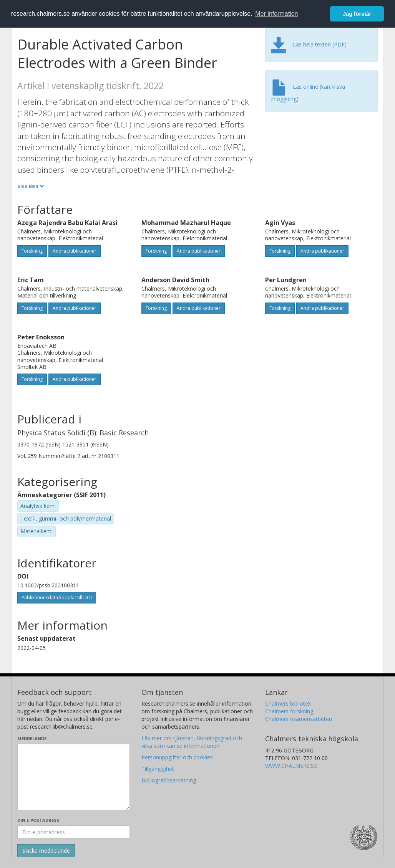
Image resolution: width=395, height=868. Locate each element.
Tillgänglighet (158, 769)
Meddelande (32, 738)
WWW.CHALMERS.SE (291, 766)
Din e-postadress (38, 820)
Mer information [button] (276, 14)
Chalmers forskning (289, 711)
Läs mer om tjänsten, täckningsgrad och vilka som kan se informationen (192, 742)
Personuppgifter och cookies (177, 757)
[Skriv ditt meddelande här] (74, 777)
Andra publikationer (75, 251)
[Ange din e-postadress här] (74, 832)
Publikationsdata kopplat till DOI (57, 598)
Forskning (32, 251)
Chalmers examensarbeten (299, 719)
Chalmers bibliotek (288, 703)
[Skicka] (46, 851)
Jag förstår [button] (357, 14)
